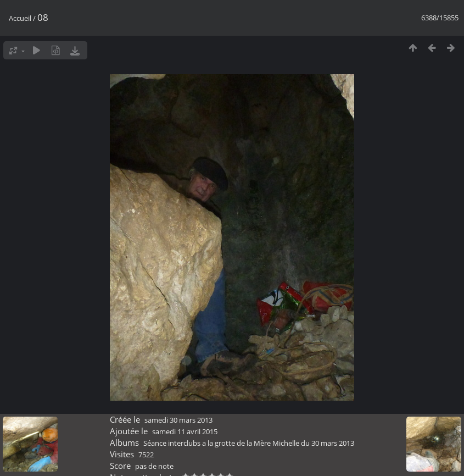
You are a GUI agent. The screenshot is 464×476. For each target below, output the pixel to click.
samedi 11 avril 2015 (185, 431)
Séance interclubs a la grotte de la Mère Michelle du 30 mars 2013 (249, 443)
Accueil (20, 18)
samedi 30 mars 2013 (178, 420)
